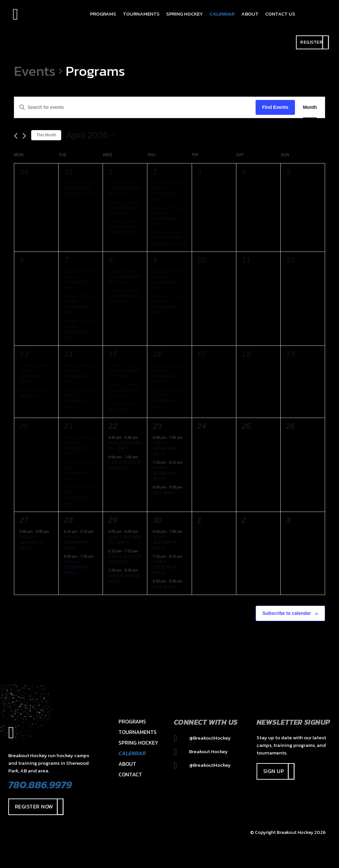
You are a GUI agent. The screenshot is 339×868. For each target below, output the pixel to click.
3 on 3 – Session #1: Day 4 (76, 567)
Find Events (275, 107)
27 (24, 520)
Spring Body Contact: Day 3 (169, 241)
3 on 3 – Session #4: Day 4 (165, 449)
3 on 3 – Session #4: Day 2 (165, 282)
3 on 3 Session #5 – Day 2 (124, 280)
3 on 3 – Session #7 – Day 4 (33, 543)
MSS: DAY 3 (164, 493)
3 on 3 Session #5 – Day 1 (124, 191)
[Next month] (24, 136)
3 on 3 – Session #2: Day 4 (165, 473)
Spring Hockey (138, 743)
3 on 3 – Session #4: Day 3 (165, 376)
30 (157, 520)
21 (69, 426)
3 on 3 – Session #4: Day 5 (165, 543)
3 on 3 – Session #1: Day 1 (76, 332)
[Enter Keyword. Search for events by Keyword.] (135, 107)
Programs (132, 721)
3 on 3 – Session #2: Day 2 (165, 307)
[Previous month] (16, 136)
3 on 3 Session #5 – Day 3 (124, 374)
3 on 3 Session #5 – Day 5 (124, 540)
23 (157, 426)
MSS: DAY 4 (164, 587)
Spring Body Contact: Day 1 (80, 191)
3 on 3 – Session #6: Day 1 (76, 307)
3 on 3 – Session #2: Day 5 (165, 567)
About (127, 764)
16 (157, 354)
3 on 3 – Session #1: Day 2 (76, 401)
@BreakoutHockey (202, 738)
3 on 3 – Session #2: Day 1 (165, 219)
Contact (130, 774)
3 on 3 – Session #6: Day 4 (76, 543)
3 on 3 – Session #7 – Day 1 (78, 282)
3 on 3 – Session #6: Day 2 (76, 376)
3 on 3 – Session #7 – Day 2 (33, 376)
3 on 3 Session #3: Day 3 (124, 393)
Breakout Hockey (201, 751)
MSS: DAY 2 (120, 410)
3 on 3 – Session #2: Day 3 (165, 401)
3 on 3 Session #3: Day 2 (124, 299)
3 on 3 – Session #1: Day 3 (76, 498)
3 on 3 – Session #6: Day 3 (76, 473)
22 (113, 426)
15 (113, 354)
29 (113, 520)
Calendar (132, 753)
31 (69, 172)
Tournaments (138, 732)
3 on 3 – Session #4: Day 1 (165, 194)
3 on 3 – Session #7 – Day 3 (78, 449)
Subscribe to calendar (287, 613)
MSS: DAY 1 (31, 396)
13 (24, 354)
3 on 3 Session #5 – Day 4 (124, 446)
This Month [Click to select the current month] (46, 135)
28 (69, 520)
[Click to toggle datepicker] (90, 135)
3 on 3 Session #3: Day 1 (124, 211)
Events (35, 71)
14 (69, 354)
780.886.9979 (40, 785)
